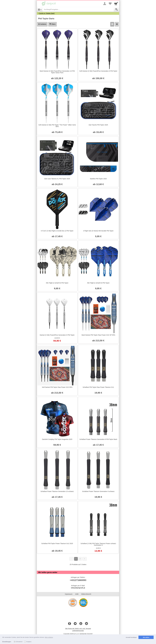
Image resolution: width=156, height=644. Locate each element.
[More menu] (105, 4)
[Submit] (116, 9)
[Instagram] (86, 624)
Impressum (69, 594)
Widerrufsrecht (86, 594)
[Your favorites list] (110, 4)
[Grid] (112, 24)
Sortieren (42, 24)
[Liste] (117, 24)
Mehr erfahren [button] (49, 637)
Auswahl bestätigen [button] (131, 637)
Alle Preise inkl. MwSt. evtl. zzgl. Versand (78, 629)
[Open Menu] (40, 9)
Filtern (52, 24)
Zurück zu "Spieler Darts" (47, 13)
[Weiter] (84, 559)
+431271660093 (78, 580)
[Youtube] (81, 624)
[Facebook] (70, 624)
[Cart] (116, 4)
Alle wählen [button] (146, 637)
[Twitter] (75, 624)
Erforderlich (19, 642)
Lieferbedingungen (78, 631)
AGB (77, 594)
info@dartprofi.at (78, 588)
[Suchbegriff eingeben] (78, 9)
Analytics (29, 642)
